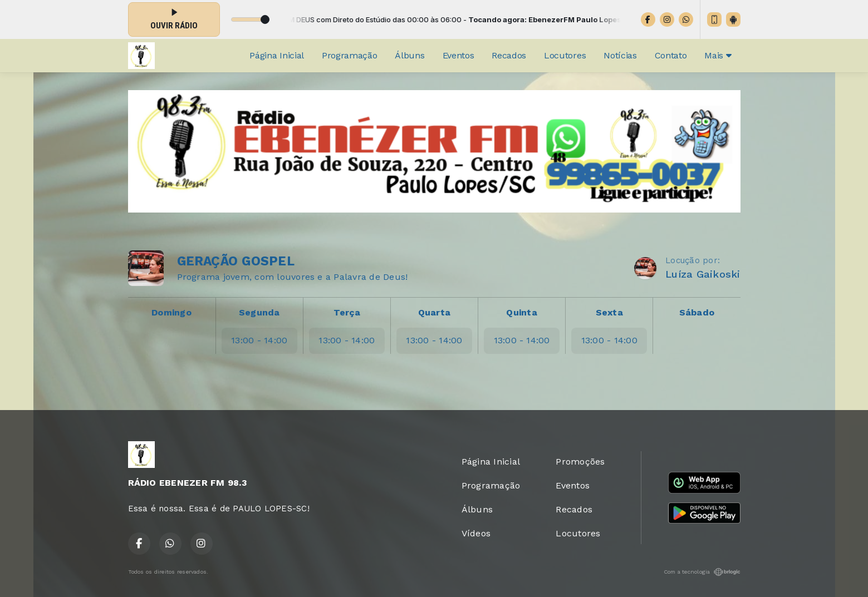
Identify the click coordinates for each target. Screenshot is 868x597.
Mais (718, 55)
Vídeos (476, 533)
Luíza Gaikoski (703, 274)
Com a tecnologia (702, 572)
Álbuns (410, 55)
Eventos (458, 55)
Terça (347, 312)
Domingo (171, 312)
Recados (509, 55)
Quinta (521, 312)
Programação (349, 55)
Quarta (434, 312)
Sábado (697, 312)
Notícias (620, 55)
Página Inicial (277, 55)
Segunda (259, 312)
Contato (671, 55)
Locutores (565, 55)
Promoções (580, 462)
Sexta (609, 312)
